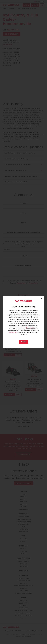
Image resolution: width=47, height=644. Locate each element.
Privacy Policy (31, 328)
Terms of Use (13, 332)
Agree (24, 342)
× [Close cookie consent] (42, 298)
